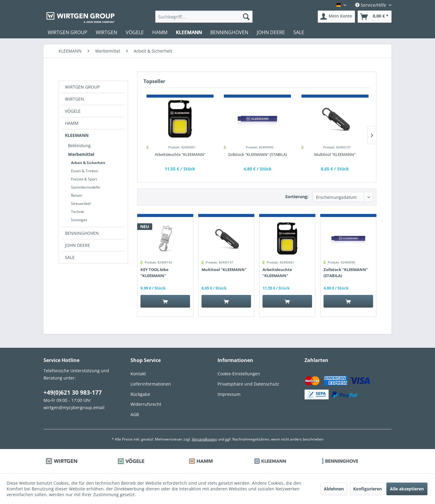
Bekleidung (79, 145)
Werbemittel (81, 154)
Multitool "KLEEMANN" (335, 154)
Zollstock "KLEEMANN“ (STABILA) (258, 154)
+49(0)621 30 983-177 (73, 393)
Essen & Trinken (85, 171)
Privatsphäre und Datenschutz (248, 384)
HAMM (72, 123)
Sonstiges (79, 220)
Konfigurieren (367, 489)
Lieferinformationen (151, 384)
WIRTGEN (74, 99)
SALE (70, 257)
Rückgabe (140, 394)
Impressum (229, 394)
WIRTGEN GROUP (82, 87)
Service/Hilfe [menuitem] (371, 5)
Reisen (77, 195)
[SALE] (299, 32)
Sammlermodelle (85, 187)
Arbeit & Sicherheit (88, 163)
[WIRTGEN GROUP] (68, 32)
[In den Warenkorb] (165, 301)
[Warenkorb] (375, 17)
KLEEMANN (77, 135)
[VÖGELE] (135, 32)
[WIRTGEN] (106, 32)
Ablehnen (334, 489)
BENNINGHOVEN (82, 233)
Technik (77, 212)
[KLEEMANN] (189, 32)
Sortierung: (297, 197)
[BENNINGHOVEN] (229, 32)
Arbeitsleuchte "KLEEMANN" (180, 154)
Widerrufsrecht (146, 404)
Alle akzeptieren (407, 489)
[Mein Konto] (336, 17)
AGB (135, 414)
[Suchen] (246, 17)
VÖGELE (73, 111)
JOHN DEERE (77, 245)
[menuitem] (204, 17)
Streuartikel (81, 204)
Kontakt (138, 374)
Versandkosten (204, 439)
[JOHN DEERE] (271, 32)
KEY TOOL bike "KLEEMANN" (155, 273)
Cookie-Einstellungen (239, 374)
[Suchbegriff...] (204, 17)
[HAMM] (160, 32)
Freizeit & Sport (84, 179)
